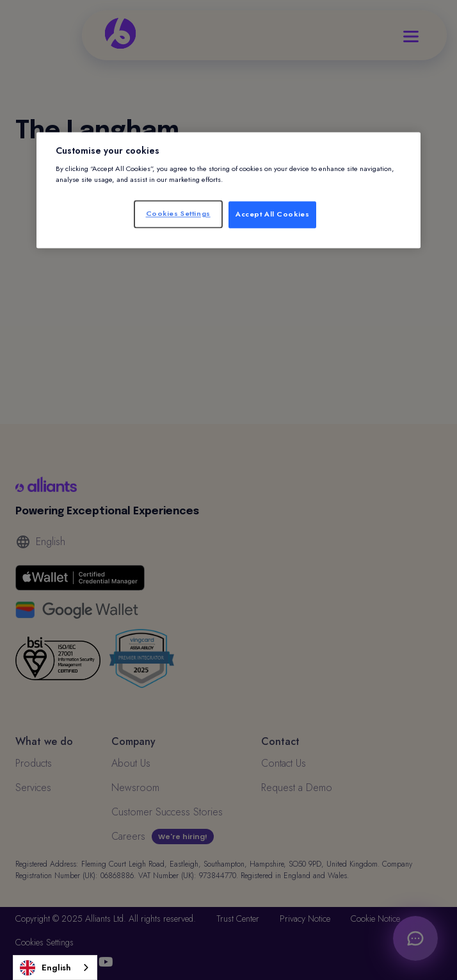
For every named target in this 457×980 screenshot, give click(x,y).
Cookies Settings (178, 214)
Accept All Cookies (272, 215)
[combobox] (55, 968)
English (45, 968)
